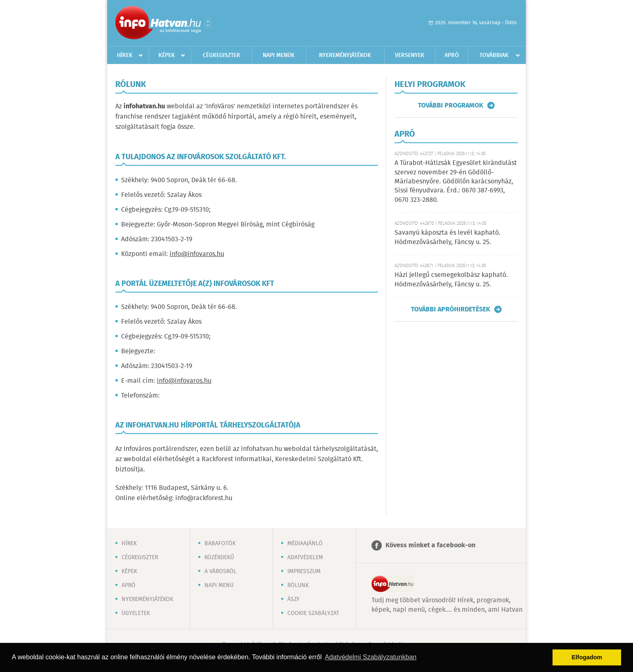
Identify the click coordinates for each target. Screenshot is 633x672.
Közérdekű (219, 558)
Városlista (208, 23)
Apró (452, 55)
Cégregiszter (221, 55)
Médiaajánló (305, 544)
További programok (451, 105)
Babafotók (220, 544)
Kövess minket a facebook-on (430, 545)
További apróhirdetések (451, 309)
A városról (220, 571)
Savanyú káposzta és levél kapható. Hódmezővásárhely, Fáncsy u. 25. (447, 237)
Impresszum (304, 571)
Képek (167, 55)
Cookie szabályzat (313, 613)
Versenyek (410, 55)
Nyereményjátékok (345, 55)
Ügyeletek (136, 613)
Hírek (125, 55)
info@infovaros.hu (197, 254)
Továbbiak (494, 55)
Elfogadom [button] (587, 657)
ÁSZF (294, 599)
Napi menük (279, 55)
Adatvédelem (305, 558)
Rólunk (298, 585)
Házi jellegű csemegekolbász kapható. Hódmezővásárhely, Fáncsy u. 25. (451, 280)
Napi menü (219, 585)
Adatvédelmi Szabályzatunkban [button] (370, 657)
